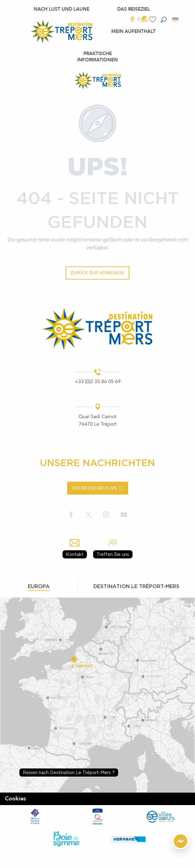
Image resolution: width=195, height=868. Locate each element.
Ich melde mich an (94, 488)
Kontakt (75, 554)
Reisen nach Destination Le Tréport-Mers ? (69, 772)
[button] (164, 20)
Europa (39, 586)
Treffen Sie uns (113, 554)
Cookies (15, 799)
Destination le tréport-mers (136, 586)
